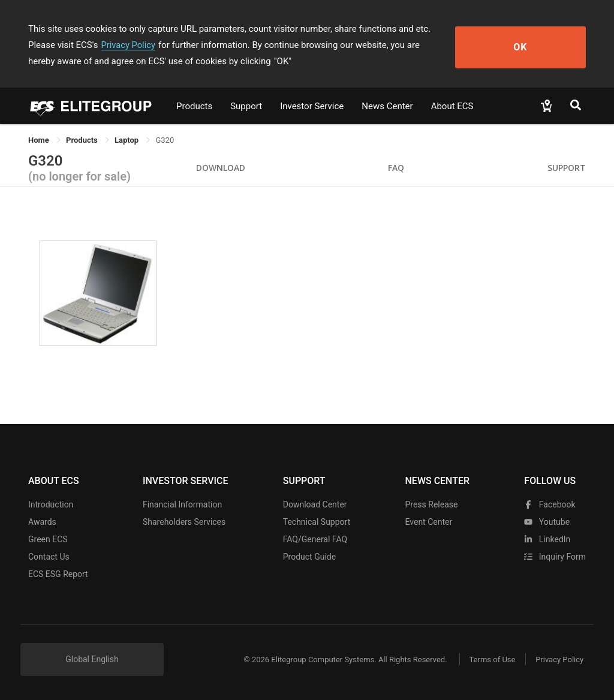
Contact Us (49, 557)
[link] (83, 140)
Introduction (51, 504)
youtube (547, 522)
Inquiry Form (555, 557)
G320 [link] (165, 140)
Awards (42, 522)
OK (542, 45)
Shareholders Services (184, 522)
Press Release (431, 504)
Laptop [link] (127, 140)
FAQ (396, 168)
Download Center (315, 504)
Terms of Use (487, 660)
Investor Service (312, 106)
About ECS (452, 106)
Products (194, 106)
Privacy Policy (81, 45)
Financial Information (182, 504)
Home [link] (40, 140)
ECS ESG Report (58, 574)
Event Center (428, 522)
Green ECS (48, 539)
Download (221, 168)
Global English (92, 659)
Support (246, 106)
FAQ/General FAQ (315, 539)
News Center (387, 106)
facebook (550, 504)
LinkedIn (547, 539)
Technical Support (317, 522)
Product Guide (309, 557)
